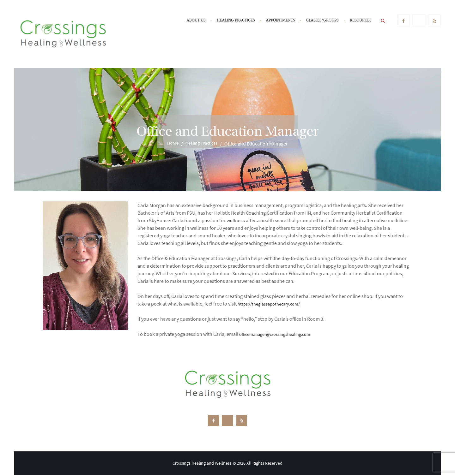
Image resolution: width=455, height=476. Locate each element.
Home (171, 144)
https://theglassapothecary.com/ (273, 304)
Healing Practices (202, 144)
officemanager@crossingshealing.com (280, 334)
